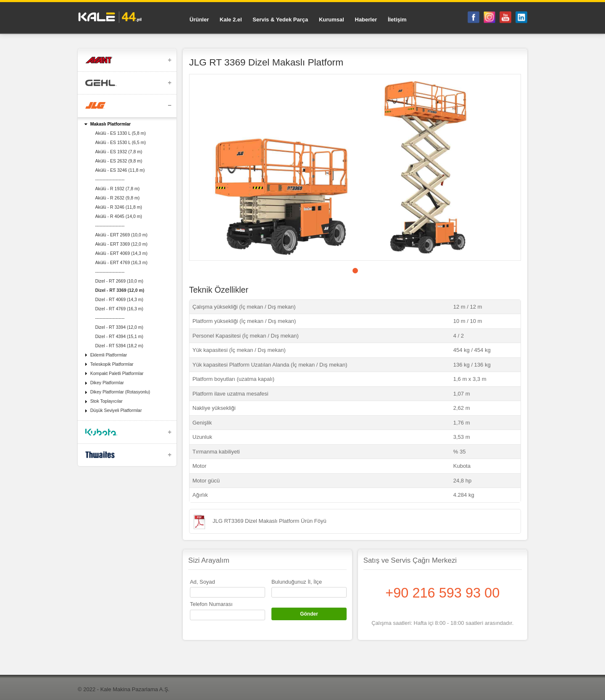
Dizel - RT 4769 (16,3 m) (119, 309)
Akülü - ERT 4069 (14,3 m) (121, 253)
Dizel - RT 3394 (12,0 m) (119, 327)
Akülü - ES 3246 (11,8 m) (120, 170)
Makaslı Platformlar (110, 124)
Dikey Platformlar (107, 383)
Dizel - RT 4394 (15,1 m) (119, 336)
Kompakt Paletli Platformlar (117, 373)
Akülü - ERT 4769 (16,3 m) (121, 262)
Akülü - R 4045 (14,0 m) (118, 216)
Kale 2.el (231, 20)
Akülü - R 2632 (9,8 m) (117, 198)
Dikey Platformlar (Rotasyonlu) (120, 392)
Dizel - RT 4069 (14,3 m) (119, 299)
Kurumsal (331, 20)
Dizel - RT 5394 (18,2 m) (119, 346)
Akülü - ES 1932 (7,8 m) (118, 152)
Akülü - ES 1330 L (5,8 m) (120, 133)
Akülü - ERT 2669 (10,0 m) (121, 235)
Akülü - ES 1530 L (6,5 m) (120, 142)
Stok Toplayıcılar (107, 401)
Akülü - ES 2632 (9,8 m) (118, 161)
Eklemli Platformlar (109, 355)
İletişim (397, 20)
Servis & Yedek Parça (280, 20)
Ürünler (199, 20)
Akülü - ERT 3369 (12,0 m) (121, 244)
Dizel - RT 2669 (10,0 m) (119, 281)
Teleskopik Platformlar (112, 364)
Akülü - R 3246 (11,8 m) (118, 207)
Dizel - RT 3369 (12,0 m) (120, 290)
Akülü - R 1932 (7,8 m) (117, 189)
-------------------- (110, 179)
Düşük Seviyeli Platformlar (116, 410)
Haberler (366, 20)
